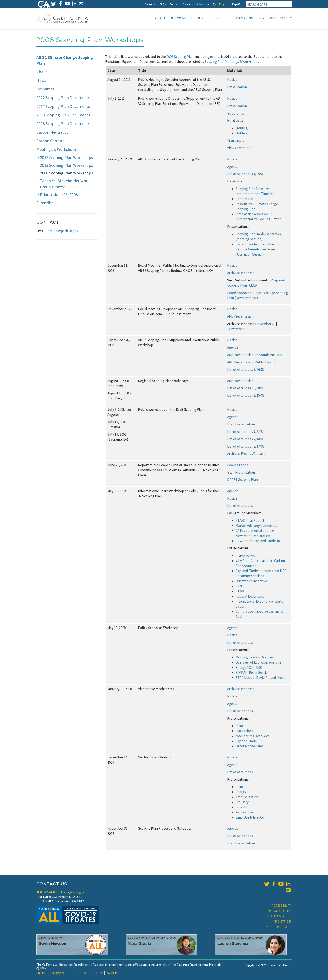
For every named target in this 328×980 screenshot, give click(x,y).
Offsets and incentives (252, 581)
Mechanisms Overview (252, 736)
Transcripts (236, 141)
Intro (239, 726)
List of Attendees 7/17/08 (246, 447)
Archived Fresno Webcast (246, 454)
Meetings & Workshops (56, 150)
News (41, 81)
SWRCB (112, 973)
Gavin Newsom (53, 944)
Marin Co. (258, 818)
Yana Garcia (140, 944)
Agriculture (244, 813)
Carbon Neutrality (52, 132)
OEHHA (97, 973)
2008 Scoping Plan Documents (63, 124)
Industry (242, 802)
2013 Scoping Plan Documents (63, 115)
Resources (200, 18)
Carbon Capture (50, 141)
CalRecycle (58, 973)
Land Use (242, 818)
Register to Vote (279, 927)
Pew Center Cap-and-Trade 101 (259, 541)
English (224, 4)
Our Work (178, 18)
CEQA (253, 286)
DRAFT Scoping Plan (242, 480)
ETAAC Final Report (250, 521)
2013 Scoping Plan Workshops (66, 166)
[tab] (214, 4)
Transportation (247, 797)
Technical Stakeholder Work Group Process (65, 184)
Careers (188, 4)
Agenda (233, 167)
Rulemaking (243, 18)
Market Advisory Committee (257, 526)
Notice (232, 80)
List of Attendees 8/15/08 (246, 396)
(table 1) (242, 128)
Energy (241, 792)
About (160, 18)
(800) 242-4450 (45, 893)
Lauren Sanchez (233, 944)
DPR (72, 973)
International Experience (254, 602)
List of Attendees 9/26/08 (246, 370)
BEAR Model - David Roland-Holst (261, 678)
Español (237, 4)
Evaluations (244, 731)
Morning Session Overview (255, 658)
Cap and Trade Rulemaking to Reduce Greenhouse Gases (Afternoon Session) (258, 250)
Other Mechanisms (249, 746)
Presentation (237, 87)
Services (221, 18)
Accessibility (282, 906)
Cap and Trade (246, 741)
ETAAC (240, 591)
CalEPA (41, 973)
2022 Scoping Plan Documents (63, 98)
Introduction (245, 556)
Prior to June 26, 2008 (59, 195)
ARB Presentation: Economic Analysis (255, 355)
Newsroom (267, 18)
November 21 (238, 329)
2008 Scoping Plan (180, 57)
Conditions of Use (277, 917)
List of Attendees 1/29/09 (246, 174)
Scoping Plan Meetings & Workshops (232, 62)
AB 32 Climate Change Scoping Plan (65, 61)
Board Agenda (238, 465)
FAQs (163, 4)
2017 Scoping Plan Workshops (66, 158)
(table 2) (242, 134)
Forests (241, 808)
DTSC (84, 973)
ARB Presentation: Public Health (251, 363)
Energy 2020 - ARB (249, 668)
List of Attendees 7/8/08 (245, 432)
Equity (286, 18)
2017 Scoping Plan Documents (63, 107)
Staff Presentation (241, 425)
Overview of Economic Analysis (258, 663)
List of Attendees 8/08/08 (246, 389)
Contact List (245, 199)
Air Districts (282, 922)
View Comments (239, 148)
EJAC (239, 586)
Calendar (150, 4)
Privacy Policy (281, 911)
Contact (174, 4)
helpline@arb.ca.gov (63, 231)
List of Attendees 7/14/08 (246, 439)
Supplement (237, 114)
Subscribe (203, 4)
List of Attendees (240, 506)
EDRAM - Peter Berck (251, 673)
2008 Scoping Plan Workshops (66, 173)
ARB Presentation (240, 317)
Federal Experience (250, 597)
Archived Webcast (241, 273)
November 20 (265, 324)
